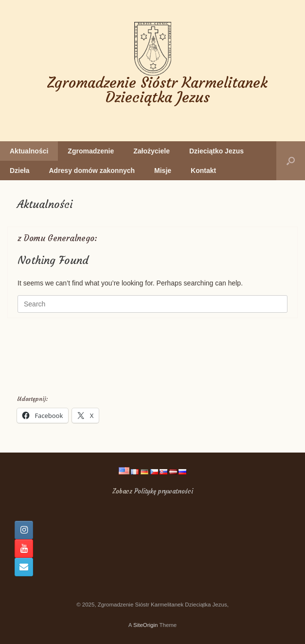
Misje (163, 170)
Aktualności (29, 151)
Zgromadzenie (91, 151)
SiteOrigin (146, 625)
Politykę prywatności (164, 491)
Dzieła (19, 170)
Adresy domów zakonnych (92, 170)
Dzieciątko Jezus (216, 151)
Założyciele (152, 151)
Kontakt (203, 170)
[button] (291, 161)
